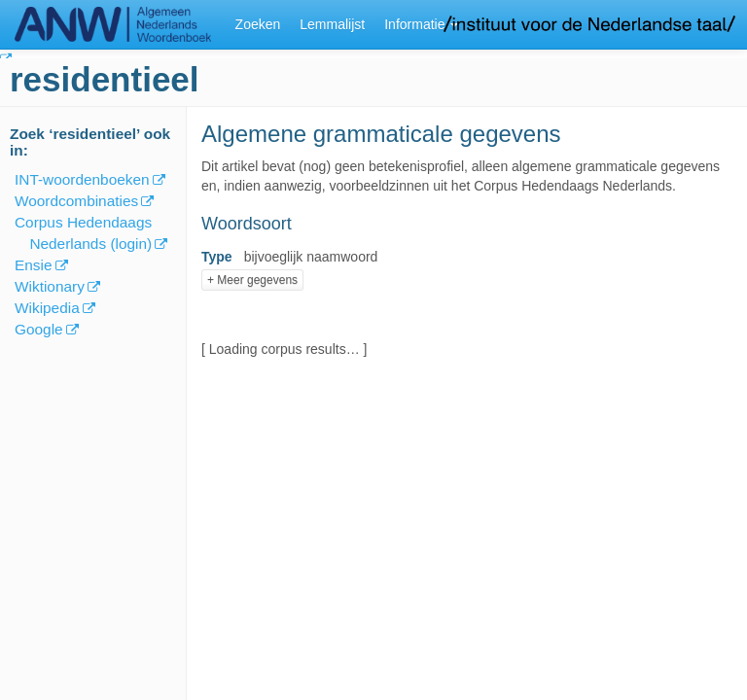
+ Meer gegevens (252, 280)
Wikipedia (47, 308)
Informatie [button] (421, 24)
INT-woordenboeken (82, 179)
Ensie (34, 265)
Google (39, 329)
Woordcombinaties (76, 201)
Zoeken (258, 24)
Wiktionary (50, 286)
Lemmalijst (332, 24)
